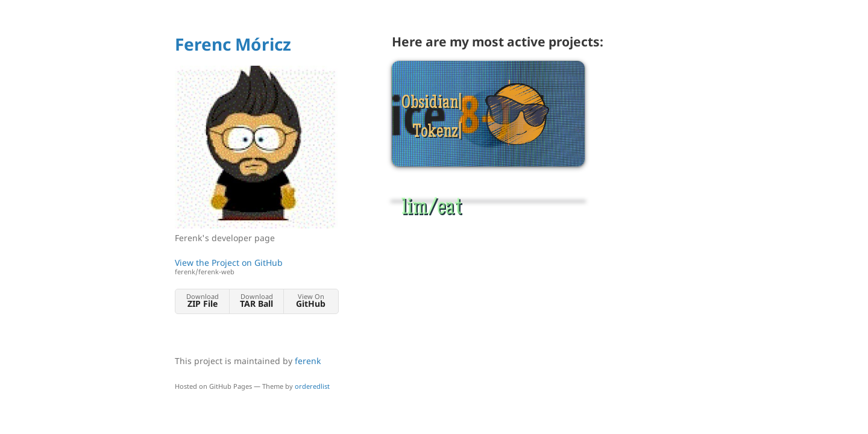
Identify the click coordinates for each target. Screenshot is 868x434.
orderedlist (312, 386)
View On (311, 300)
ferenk (308, 361)
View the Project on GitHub (256, 267)
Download (202, 300)
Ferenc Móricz (233, 44)
